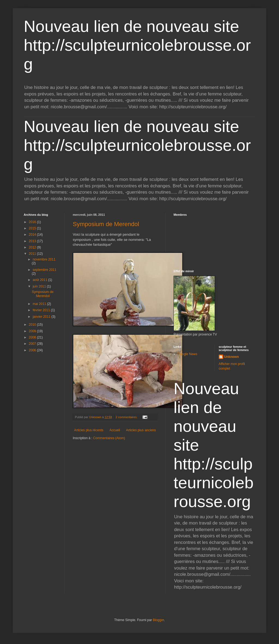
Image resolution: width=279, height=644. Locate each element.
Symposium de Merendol (106, 224)
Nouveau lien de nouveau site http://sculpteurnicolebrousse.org (137, 45)
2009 (33, 331)
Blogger (158, 620)
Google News (187, 354)
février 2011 (42, 310)
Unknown (232, 357)
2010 (33, 325)
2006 (33, 350)
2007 (33, 344)
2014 (33, 235)
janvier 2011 (42, 317)
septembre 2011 (45, 270)
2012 (33, 247)
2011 (33, 254)
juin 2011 (40, 286)
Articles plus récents (89, 430)
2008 (33, 337)
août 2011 (40, 280)
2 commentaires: (127, 417)
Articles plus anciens (141, 430)
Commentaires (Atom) (109, 438)
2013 (33, 241)
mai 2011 (40, 304)
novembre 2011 (44, 259)
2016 (33, 222)
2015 (33, 228)
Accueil (115, 430)
